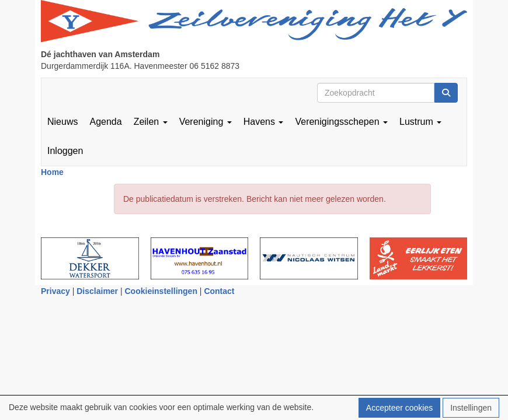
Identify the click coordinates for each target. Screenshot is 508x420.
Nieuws (62, 122)
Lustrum (420, 122)
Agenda (105, 122)
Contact (219, 291)
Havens (264, 122)
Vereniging (206, 122)
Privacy (55, 291)
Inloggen (65, 151)
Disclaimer (97, 291)
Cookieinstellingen (161, 291)
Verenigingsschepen (341, 122)
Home (52, 172)
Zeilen (151, 122)
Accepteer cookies (399, 408)
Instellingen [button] (471, 408)
